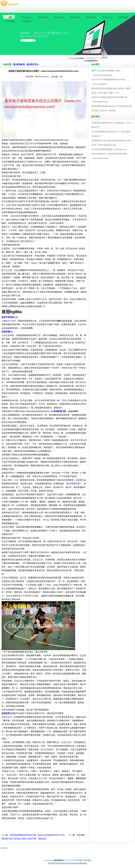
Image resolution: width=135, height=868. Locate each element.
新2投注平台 (33, 64)
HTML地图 (87, 860)
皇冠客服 (78, 863)
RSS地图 (78, 860)
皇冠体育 (62, 863)
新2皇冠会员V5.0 (80, 53)
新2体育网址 (72, 484)
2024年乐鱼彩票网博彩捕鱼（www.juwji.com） (110, 149)
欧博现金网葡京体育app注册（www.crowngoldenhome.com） (38, 835)
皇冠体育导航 (53, 863)
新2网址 (84, 863)
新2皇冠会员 (19, 64)
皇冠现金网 (70, 863)
